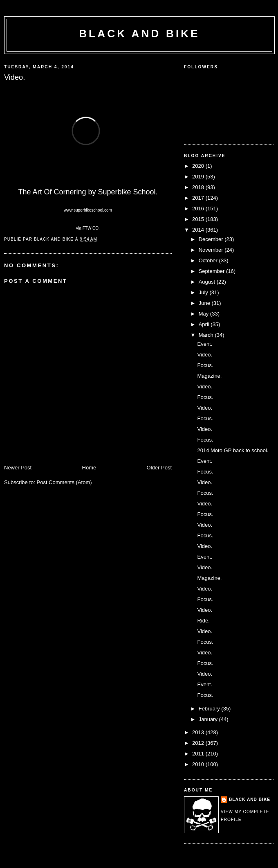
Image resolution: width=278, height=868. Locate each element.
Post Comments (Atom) (64, 482)
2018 (199, 187)
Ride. (203, 621)
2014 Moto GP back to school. (233, 450)
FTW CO (91, 228)
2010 (199, 764)
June (205, 303)
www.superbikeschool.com (88, 210)
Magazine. (209, 376)
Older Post (159, 468)
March (207, 335)
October (209, 260)
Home (89, 468)
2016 (199, 209)
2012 (199, 743)
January (209, 719)
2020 (199, 166)
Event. (205, 344)
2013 (199, 732)
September (212, 271)
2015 (199, 219)
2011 (199, 754)
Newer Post (18, 468)
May (204, 314)
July (204, 292)
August (208, 282)
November (212, 250)
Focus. (205, 365)
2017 (199, 198)
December (212, 239)
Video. (205, 355)
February (210, 709)
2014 (199, 230)
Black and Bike (139, 34)
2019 (199, 177)
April (205, 324)
